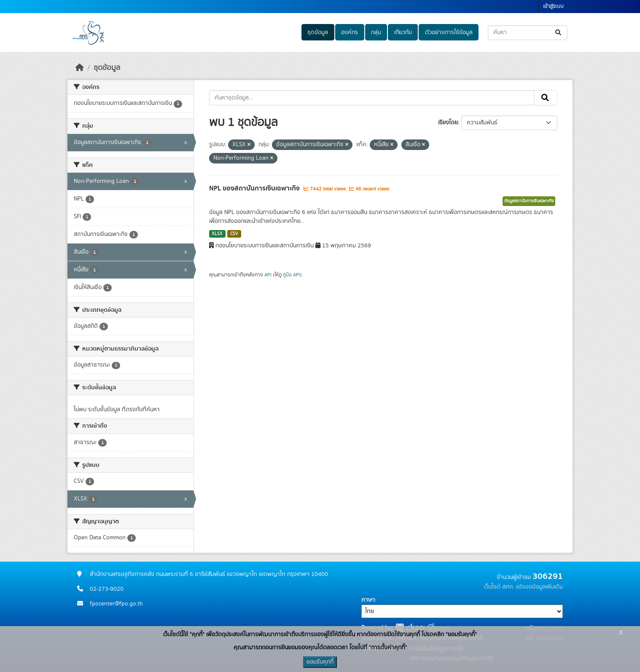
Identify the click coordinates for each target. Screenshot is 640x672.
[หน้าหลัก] (80, 68)
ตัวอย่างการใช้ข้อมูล (449, 32)
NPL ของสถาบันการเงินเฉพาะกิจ (255, 188)
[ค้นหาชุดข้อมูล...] (528, 33)
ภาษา (368, 600)
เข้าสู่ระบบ (553, 7)
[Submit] (559, 33)
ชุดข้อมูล (318, 32)
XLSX (217, 234)
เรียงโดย (448, 123)
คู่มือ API (292, 275)
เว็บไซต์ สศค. (499, 587)
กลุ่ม (376, 32)
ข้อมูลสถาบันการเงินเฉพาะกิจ (529, 201)
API (268, 275)
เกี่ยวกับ (403, 32)
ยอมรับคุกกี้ (320, 662)
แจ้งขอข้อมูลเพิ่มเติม (539, 587)
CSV (234, 234)
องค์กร (350, 32)
